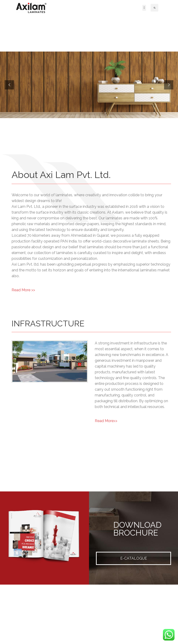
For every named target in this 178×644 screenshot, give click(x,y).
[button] (144, 8)
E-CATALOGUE (134, 558)
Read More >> (23, 290)
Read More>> (106, 421)
